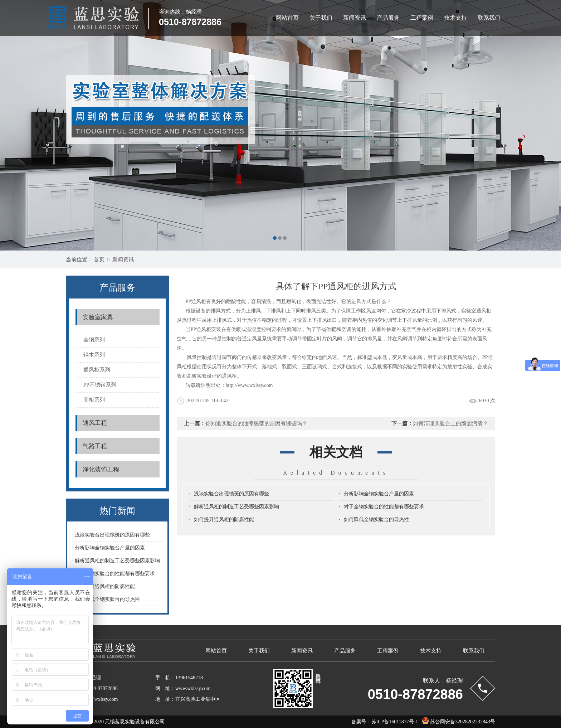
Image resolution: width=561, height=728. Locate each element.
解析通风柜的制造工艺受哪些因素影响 (236, 507)
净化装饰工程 (101, 469)
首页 (99, 259)
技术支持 (455, 18)
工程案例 (422, 18)
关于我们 (321, 18)
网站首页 (287, 18)
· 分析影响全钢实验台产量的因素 (109, 548)
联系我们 (489, 18)
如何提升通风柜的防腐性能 (224, 520)
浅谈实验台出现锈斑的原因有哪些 (231, 494)
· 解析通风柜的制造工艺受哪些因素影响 (116, 561)
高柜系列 (94, 400)
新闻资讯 (355, 18)
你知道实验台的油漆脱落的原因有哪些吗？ (256, 423)
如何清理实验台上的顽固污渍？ (450, 423)
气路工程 (95, 446)
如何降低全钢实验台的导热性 (376, 520)
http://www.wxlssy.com (249, 385)
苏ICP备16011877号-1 (395, 722)
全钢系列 (94, 340)
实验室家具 (98, 317)
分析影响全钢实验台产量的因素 (379, 494)
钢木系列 (94, 355)
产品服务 (388, 18)
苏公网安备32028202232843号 (457, 722)
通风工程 (95, 423)
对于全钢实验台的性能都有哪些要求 (384, 507)
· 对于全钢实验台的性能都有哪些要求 (114, 574)
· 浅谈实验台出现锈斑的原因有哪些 (111, 535)
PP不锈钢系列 (100, 385)
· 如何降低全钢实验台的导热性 (106, 599)
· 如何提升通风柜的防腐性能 (104, 586)
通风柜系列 (97, 370)
